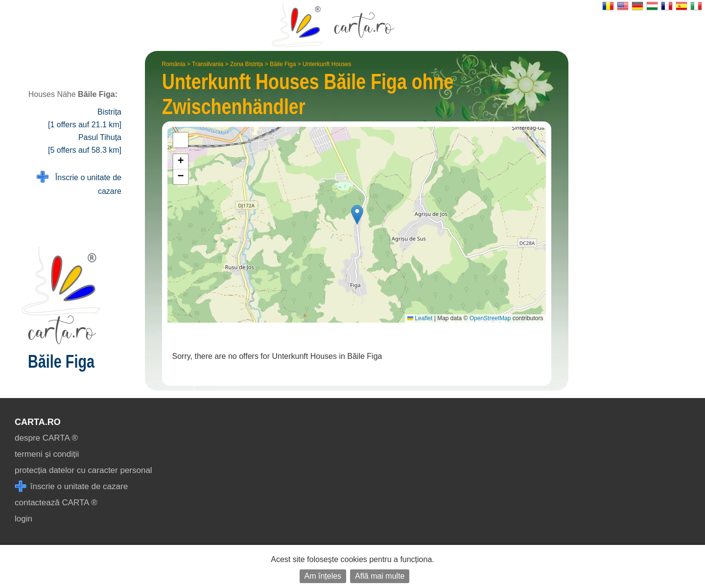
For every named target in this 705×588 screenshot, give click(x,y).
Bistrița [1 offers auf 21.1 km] (85, 118)
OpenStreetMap (490, 318)
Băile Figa (283, 64)
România (174, 64)
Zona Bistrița (247, 64)
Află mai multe (380, 576)
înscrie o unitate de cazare (71, 486)
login (23, 519)
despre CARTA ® (46, 438)
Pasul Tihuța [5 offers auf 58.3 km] (85, 144)
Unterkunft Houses (327, 64)
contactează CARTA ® (56, 503)
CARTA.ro (38, 422)
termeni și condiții (47, 454)
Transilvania (208, 64)
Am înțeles (323, 576)
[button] (357, 215)
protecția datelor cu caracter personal (83, 470)
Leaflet (420, 318)
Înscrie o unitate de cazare (79, 183)
